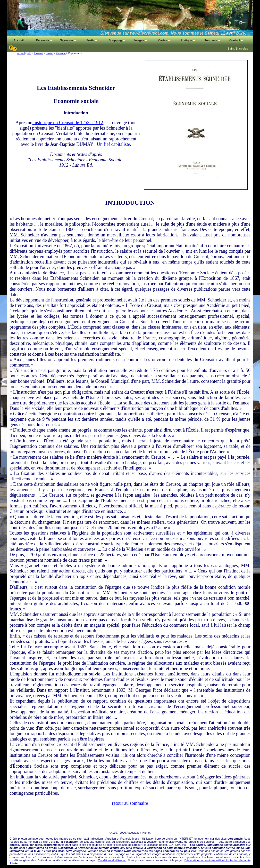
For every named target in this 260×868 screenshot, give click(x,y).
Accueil (21, 53)
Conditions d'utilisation (112, 860)
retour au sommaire (130, 803)
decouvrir (39, 53)
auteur (137, 845)
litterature (61, 53)
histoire (50, 53)
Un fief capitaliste (114, 144)
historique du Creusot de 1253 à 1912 (68, 123)
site (29, 53)
